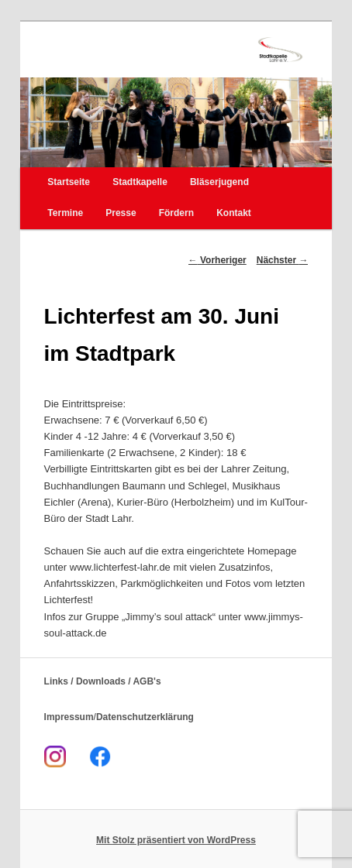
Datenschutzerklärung (145, 717)
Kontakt (234, 213)
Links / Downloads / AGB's (103, 681)
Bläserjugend (219, 182)
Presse (121, 213)
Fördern (176, 213)
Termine (65, 213)
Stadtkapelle (140, 182)
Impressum (69, 717)
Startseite (69, 182)
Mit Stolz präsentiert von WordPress (176, 840)
